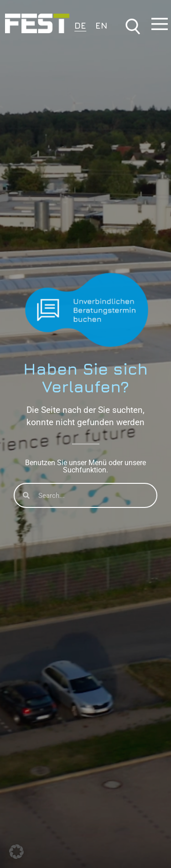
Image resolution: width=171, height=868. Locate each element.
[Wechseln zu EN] (101, 25)
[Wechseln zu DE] (80, 25)
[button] (16, 852)
